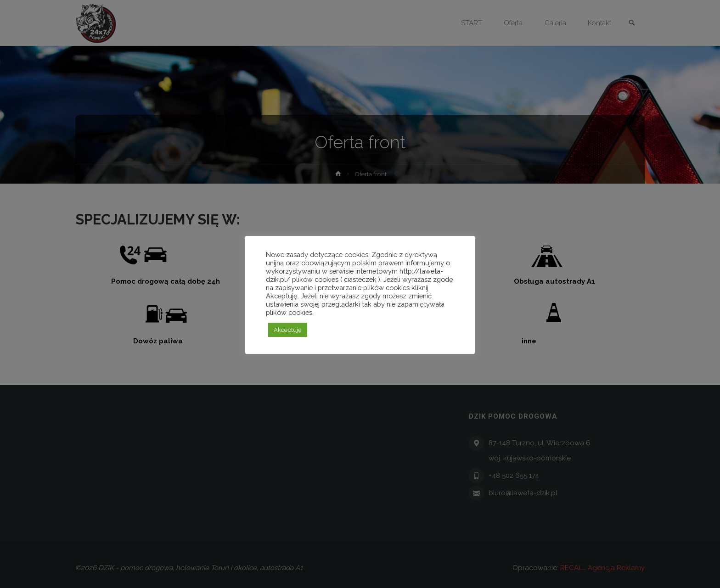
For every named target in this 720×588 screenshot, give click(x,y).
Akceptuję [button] (288, 330)
